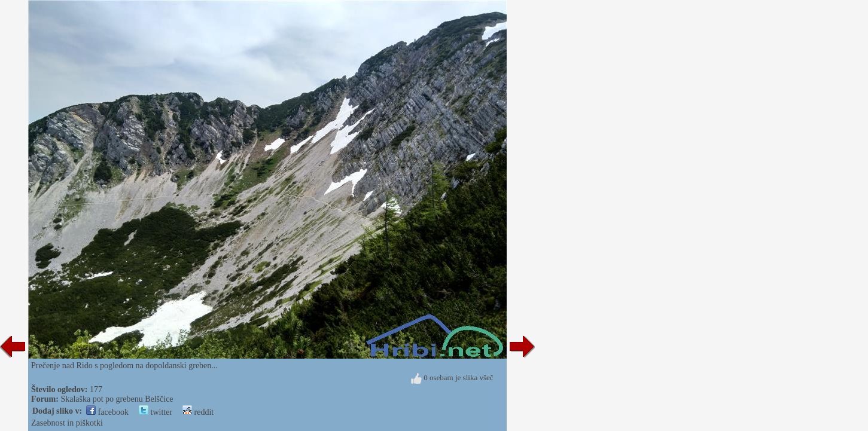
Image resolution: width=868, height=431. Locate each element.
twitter (156, 412)
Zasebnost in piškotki (67, 423)
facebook (107, 412)
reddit (198, 412)
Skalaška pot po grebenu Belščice (117, 399)
